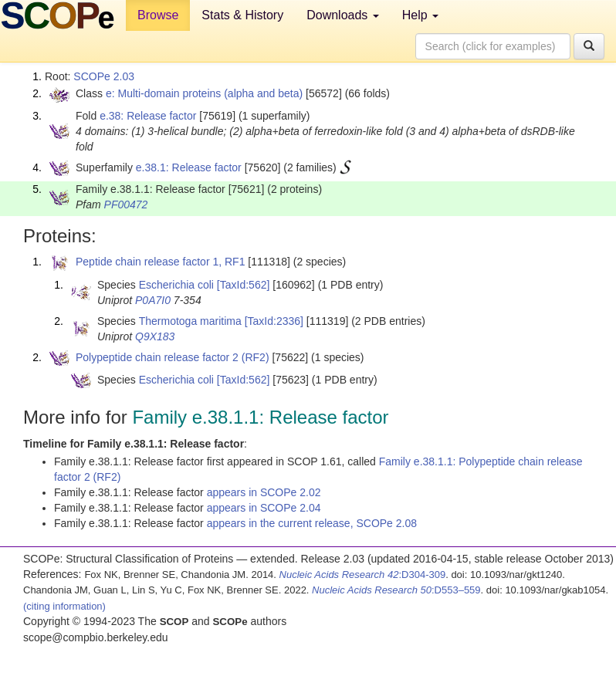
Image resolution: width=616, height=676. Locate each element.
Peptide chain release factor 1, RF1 (160, 262)
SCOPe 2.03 (104, 76)
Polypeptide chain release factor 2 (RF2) (173, 357)
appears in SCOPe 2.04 (264, 508)
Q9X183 (155, 336)
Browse (158, 15)
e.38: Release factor (148, 116)
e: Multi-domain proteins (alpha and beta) (204, 93)
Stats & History (242, 15)
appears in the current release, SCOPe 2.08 (312, 523)
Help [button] (420, 15)
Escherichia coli (176, 285)
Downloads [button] (343, 15)
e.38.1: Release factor (189, 167)
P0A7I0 (153, 300)
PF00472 (126, 204)
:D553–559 (396, 590)
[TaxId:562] (244, 285)
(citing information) (64, 606)
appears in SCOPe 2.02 (264, 492)
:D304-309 (363, 575)
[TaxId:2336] (274, 321)
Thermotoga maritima (190, 321)
